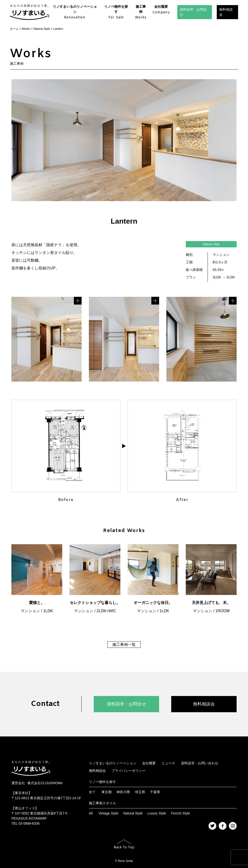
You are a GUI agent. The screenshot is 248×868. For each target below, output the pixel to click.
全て (92, 792)
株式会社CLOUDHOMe (45, 783)
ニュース (168, 763)
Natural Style (133, 813)
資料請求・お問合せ (193, 12)
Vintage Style (108, 813)
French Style (181, 813)
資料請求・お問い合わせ (200, 763)
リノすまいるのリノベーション (75, 12)
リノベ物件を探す (116, 12)
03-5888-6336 (29, 823)
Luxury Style (157, 813)
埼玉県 (140, 792)
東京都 (107, 792)
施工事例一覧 (124, 645)
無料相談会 (226, 12)
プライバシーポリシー (129, 771)
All (91, 813)
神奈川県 (123, 792)
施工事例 (141, 12)
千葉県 (155, 792)
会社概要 (161, 10)
